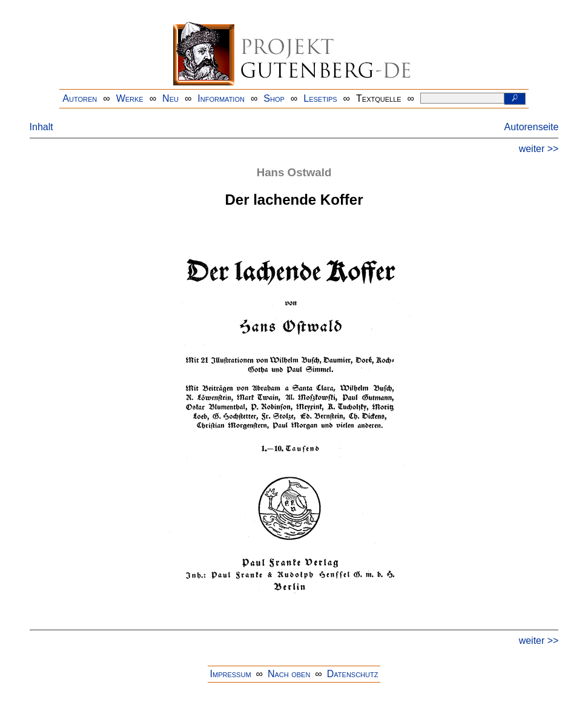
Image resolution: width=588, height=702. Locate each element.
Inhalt (41, 127)
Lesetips (320, 98)
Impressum (231, 674)
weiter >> (539, 149)
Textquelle (379, 98)
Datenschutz (353, 674)
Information (221, 98)
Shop (274, 98)
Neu (170, 98)
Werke (130, 98)
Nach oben (289, 674)
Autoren (80, 98)
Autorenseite (532, 127)
